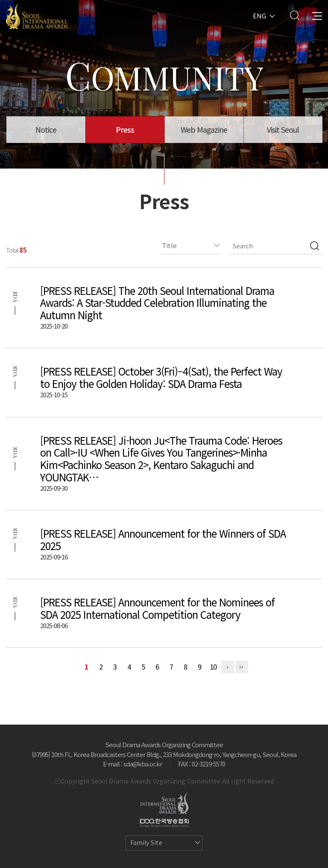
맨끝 (242, 667)
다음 (228, 667)
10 (214, 667)
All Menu (317, 15)
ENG (259, 15)
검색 (315, 246)
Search (294, 15)
